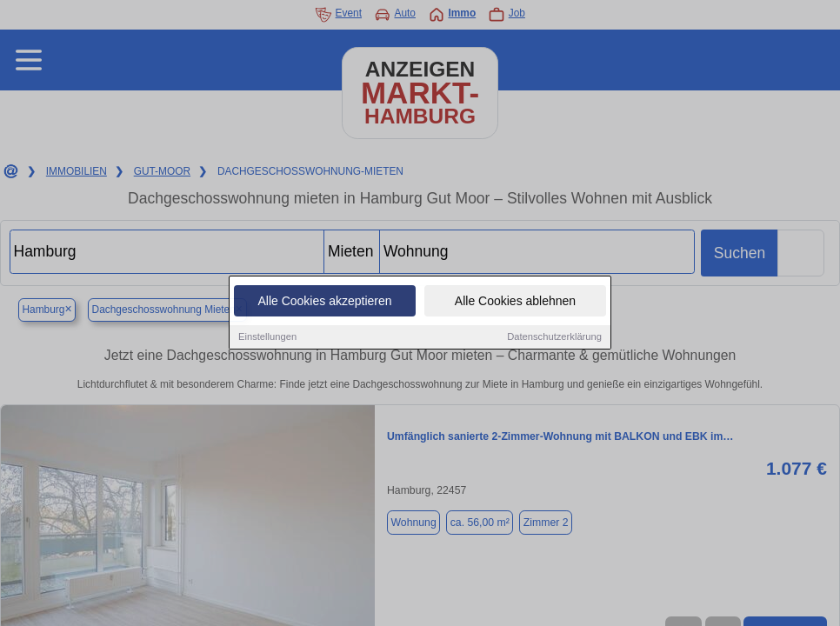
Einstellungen (267, 337)
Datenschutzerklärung (554, 337)
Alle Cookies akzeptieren (324, 302)
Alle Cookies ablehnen (515, 302)
